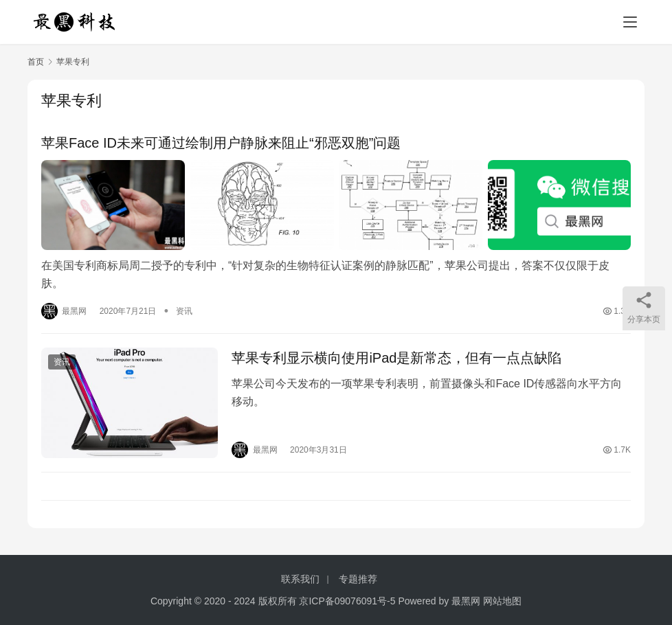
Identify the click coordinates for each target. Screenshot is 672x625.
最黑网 (466, 601)
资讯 (184, 311)
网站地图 (502, 601)
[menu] (630, 22)
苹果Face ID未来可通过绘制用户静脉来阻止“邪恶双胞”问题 (221, 143)
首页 (36, 62)
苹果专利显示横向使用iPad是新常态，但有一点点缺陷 (396, 358)
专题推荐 (358, 579)
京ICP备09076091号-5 (347, 601)
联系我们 (300, 579)
